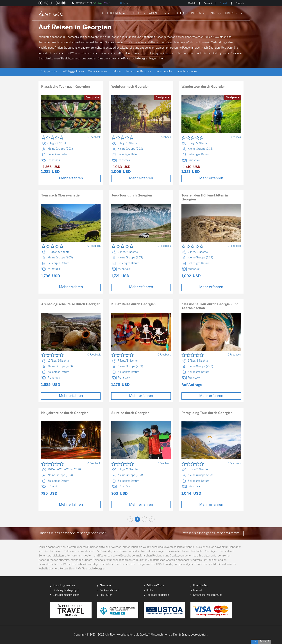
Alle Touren (106, 595)
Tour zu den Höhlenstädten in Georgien (205, 198)
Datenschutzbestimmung (208, 595)
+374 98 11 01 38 (84, 3)
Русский (208, 3)
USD (123, 3)
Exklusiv (117, 72)
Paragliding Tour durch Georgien (207, 413)
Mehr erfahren (71, 178)
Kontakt (198, 590)
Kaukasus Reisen (109, 590)
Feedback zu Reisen (158, 595)
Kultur (150, 590)
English (192, 3)
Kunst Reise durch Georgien (133, 304)
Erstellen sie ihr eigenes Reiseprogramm (210, 533)
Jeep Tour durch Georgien (132, 196)
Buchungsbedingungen (66, 590)
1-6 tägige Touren (48, 72)
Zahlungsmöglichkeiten (66, 595)
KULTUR (135, 13)
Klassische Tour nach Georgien (65, 87)
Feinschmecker (164, 72)
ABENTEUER (158, 13)
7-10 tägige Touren (73, 72)
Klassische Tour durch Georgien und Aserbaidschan (210, 306)
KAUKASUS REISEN (188, 13)
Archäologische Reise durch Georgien (71, 304)
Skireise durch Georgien (130, 413)
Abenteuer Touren (188, 72)
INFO (213, 13)
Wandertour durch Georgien (203, 87)
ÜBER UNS (232, 13)
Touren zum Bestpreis (139, 72)
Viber (107, 3)
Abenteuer (106, 586)
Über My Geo (201, 586)
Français (240, 3)
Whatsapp (98, 3)
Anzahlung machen (64, 586)
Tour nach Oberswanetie (60, 196)
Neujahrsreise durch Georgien (65, 413)
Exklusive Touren (156, 586)
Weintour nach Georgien (130, 87)
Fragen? (265, 642)
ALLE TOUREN (112, 13)
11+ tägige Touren (98, 72)
